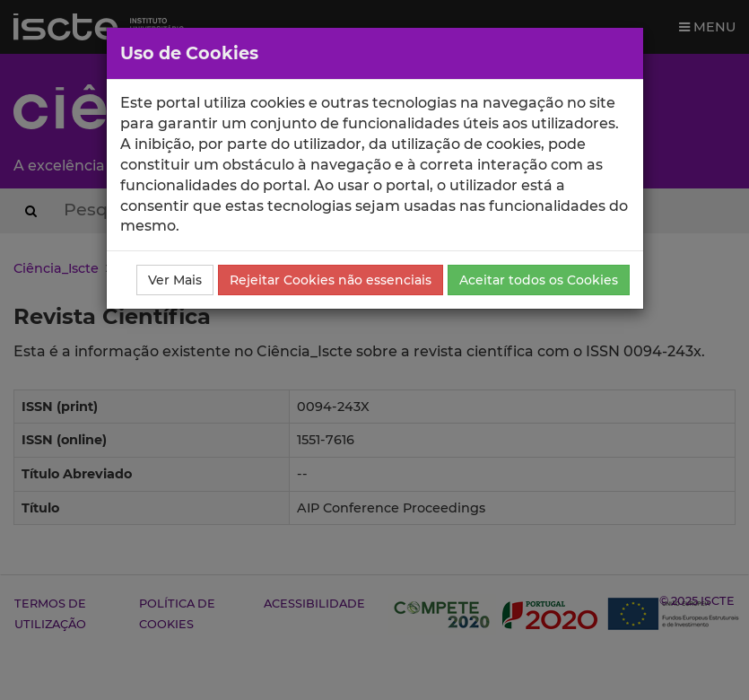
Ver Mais (175, 280)
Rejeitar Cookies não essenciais (331, 280)
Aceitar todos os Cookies (539, 280)
